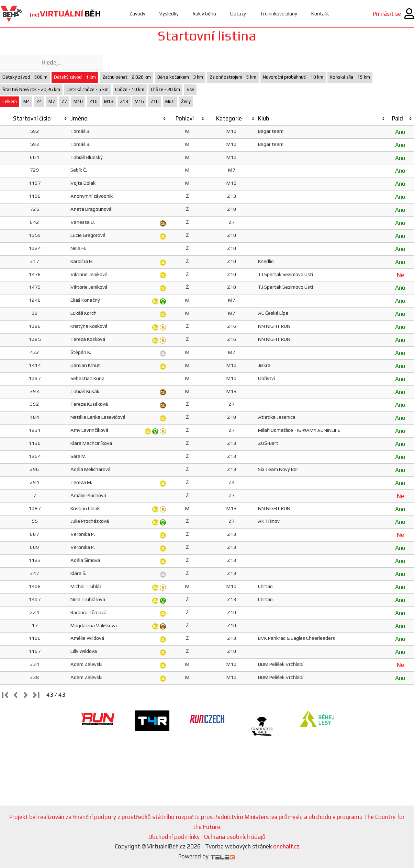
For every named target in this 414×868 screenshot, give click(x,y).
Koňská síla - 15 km (350, 77)
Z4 (39, 101)
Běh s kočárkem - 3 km (180, 77)
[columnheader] (35, 119)
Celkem (10, 101)
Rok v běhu (204, 14)
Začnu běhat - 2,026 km (127, 77)
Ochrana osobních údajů (235, 837)
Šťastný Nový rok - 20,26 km (31, 89)
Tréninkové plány (278, 14)
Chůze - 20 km (165, 89)
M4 (27, 101)
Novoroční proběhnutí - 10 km (293, 77)
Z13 (124, 101)
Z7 (64, 101)
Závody (137, 14)
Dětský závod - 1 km (75, 77)
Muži (170, 101)
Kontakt (320, 14)
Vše (190, 89)
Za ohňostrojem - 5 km (233, 77)
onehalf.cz (286, 846)
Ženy (186, 101)
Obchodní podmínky (174, 837)
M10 (78, 101)
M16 (139, 101)
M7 (52, 101)
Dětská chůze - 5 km (88, 89)
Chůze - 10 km (130, 89)
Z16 (155, 101)
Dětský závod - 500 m (25, 77)
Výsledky (169, 14)
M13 (109, 101)
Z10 (93, 101)
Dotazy (238, 14)
